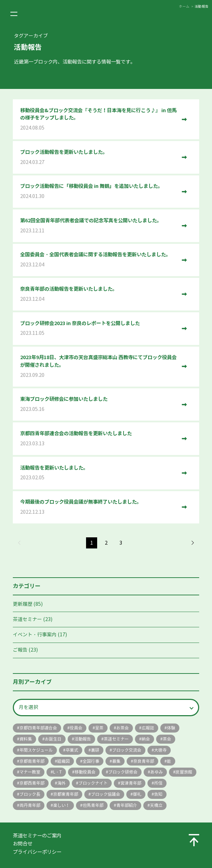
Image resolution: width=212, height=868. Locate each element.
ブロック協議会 (105, 794)
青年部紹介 (127, 805)
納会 (146, 739)
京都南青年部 (32, 761)
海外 (61, 783)
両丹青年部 (30, 805)
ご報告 (20, 650)
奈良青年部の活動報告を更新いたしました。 (98, 294)
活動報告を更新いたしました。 (98, 473)
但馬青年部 (93, 805)
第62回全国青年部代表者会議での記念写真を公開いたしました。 (98, 226)
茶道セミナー (27, 619)
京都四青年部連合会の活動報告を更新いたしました (98, 439)
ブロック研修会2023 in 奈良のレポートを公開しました (98, 329)
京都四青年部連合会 (38, 728)
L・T (57, 772)
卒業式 (72, 750)
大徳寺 (160, 750)
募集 (116, 761)
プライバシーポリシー (37, 852)
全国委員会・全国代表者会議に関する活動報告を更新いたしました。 (98, 260)
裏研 (95, 750)
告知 (158, 794)
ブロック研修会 (123, 772)
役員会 (76, 728)
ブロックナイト (93, 783)
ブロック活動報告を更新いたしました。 (98, 158)
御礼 (137, 794)
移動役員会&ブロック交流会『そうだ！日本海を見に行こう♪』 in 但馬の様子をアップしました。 (98, 120)
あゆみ (156, 772)
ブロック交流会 (127, 750)
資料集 (26, 739)
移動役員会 (85, 772)
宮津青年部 (131, 783)
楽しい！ (61, 805)
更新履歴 (23, 604)
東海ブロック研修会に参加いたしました (98, 404)
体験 (171, 728)
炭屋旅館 (184, 772)
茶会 (167, 739)
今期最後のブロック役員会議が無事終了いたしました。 (98, 507)
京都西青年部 (32, 783)
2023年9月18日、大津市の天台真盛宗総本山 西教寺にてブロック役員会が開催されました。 (98, 367)
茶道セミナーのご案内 (37, 836)
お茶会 (122, 728)
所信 (158, 783)
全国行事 (91, 761)
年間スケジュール (36, 750)
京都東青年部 (66, 794)
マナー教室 (30, 772)
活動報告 (83, 739)
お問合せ (23, 844)
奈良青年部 (144, 761)
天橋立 (156, 805)
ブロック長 (30, 794)
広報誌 (148, 728)
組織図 (63, 761)
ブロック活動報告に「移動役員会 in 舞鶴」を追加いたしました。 (98, 192)
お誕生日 (53, 739)
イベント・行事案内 (35, 635)
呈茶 (99, 728)
